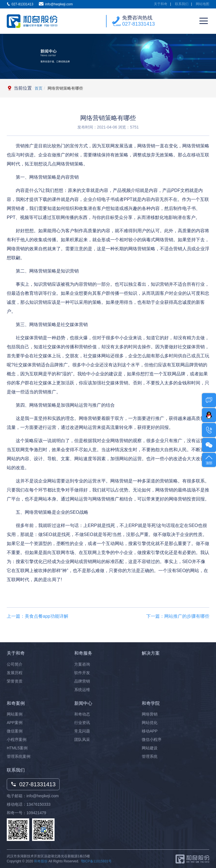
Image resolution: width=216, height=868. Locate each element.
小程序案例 (17, 739)
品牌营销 (82, 681)
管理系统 (150, 756)
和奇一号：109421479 (26, 813)
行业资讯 (82, 723)
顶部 (209, 460)
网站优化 (150, 723)
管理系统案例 (19, 756)
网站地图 (202, 4)
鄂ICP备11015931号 (96, 861)
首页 (39, 88)
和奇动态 (82, 714)
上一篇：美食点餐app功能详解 (38, 616)
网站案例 (15, 714)
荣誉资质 (15, 681)
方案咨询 (82, 664)
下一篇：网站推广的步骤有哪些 (178, 616)
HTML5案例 (17, 748)
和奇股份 (41, 861)
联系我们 (182, 4)
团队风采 (82, 739)
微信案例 (15, 731)
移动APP (150, 731)
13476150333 (39, 804)
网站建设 (150, 748)
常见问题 (82, 731)
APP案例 (15, 723)
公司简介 (15, 664)
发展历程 (15, 673)
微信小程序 (152, 739)
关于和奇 (161, 4)
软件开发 (82, 673)
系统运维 (82, 690)
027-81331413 (138, 24)
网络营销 (150, 714)
